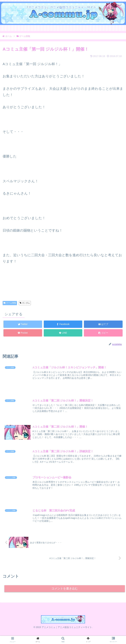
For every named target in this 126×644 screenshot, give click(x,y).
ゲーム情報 (10, 303)
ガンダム (25, 303)
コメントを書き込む (65, 592)
